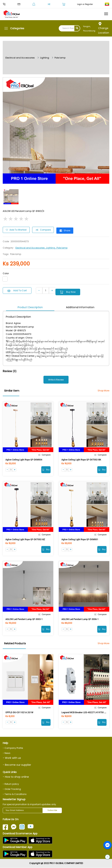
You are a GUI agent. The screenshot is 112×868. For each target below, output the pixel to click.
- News (7, 753)
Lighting (45, 58)
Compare (43, 230)
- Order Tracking (12, 789)
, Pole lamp (62, 248)
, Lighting (50, 248)
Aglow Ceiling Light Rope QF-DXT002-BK (81, 460)
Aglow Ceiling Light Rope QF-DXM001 (80, 539)
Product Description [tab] (30, 307)
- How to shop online (16, 777)
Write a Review (56, 380)
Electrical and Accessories (20, 58)
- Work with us (12, 758)
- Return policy (11, 784)
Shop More (103, 391)
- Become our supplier (17, 765)
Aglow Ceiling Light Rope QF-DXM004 (24, 460)
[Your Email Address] (23, 811)
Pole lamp (60, 58)
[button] (107, 857)
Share (65, 230)
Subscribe (52, 810)
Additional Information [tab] (80, 307)
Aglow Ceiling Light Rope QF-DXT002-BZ (25, 539)
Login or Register (85, 4)
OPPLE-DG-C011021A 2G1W (19, 712)
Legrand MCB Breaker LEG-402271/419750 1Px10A (87, 712)
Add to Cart (17, 290)
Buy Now (68, 292)
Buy (46, 470)
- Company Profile (13, 748)
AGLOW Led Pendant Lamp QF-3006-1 (80, 619)
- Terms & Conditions (15, 794)
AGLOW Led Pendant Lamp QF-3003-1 (24, 619)
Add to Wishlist (16, 230)
